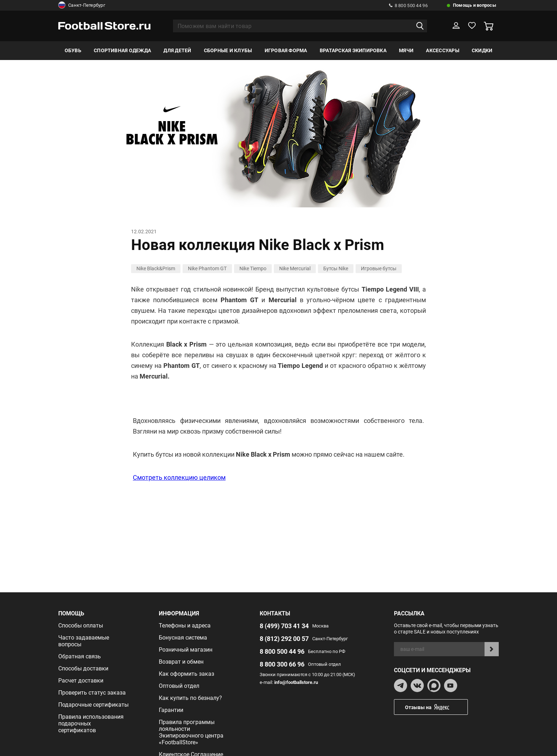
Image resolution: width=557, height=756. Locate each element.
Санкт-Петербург (82, 5)
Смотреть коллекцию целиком (179, 477)
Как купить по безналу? (190, 698)
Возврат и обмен (181, 662)
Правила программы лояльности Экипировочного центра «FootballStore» (191, 732)
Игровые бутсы (379, 268)
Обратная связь (80, 656)
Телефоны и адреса (185, 626)
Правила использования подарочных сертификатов (91, 724)
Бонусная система (183, 638)
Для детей (177, 50)
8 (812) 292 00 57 (284, 639)
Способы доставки (83, 668)
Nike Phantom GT (207, 268)
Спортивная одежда (122, 50)
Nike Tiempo (253, 268)
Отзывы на (436, 707)
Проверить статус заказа (92, 693)
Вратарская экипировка (353, 50)
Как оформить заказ (186, 674)
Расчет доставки (81, 681)
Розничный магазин (186, 650)
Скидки (482, 50)
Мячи (406, 50)
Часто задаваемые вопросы (84, 641)
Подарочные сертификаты (93, 705)
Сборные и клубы (228, 50)
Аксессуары (442, 50)
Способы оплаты (81, 626)
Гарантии (171, 710)
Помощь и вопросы (475, 5)
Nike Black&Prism (156, 268)
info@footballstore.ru (296, 682)
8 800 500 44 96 (408, 6)
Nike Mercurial (295, 268)
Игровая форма (286, 50)
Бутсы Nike (336, 268)
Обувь (73, 50)
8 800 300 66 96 (282, 664)
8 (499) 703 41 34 (284, 626)
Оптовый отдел (179, 686)
